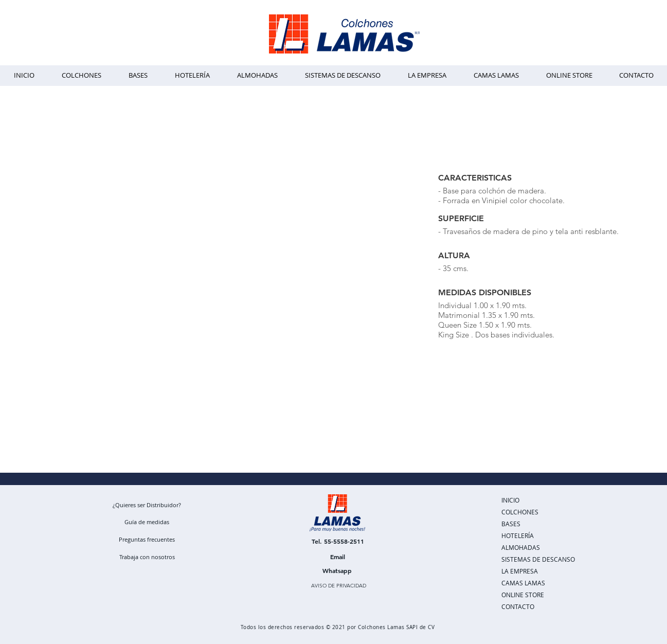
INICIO (510, 500)
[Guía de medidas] (147, 522)
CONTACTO (518, 606)
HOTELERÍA (518, 535)
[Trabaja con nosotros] (147, 557)
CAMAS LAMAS (523, 583)
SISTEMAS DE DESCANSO (538, 559)
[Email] (338, 557)
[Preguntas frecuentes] (147, 539)
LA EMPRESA (520, 571)
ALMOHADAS (521, 547)
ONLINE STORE (523, 595)
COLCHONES (520, 512)
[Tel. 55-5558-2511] (338, 541)
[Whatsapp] (337, 570)
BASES (511, 524)
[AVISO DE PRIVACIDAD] (339, 586)
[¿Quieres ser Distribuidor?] (147, 505)
